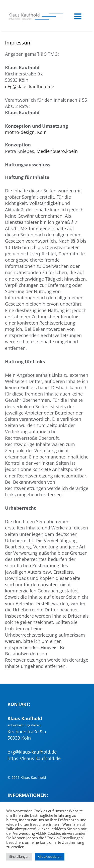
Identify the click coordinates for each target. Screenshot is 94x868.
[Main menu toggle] (78, 16)
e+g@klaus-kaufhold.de (30, 86)
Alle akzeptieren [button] (50, 857)
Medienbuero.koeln (57, 151)
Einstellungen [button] (19, 857)
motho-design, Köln (26, 132)
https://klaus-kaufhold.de (34, 758)
